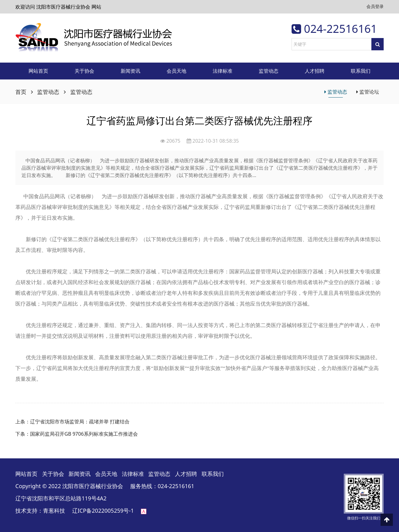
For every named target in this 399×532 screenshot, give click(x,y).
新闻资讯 (130, 71)
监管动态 (269, 71)
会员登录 (375, 6)
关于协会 (84, 71)
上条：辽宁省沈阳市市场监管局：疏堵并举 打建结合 (72, 422)
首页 (21, 92)
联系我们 (361, 71)
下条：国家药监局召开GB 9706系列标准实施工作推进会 (77, 434)
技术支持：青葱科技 (43, 511)
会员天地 (176, 71)
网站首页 (38, 71)
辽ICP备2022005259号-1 (103, 511)
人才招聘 (315, 71)
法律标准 (223, 71)
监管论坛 (368, 92)
